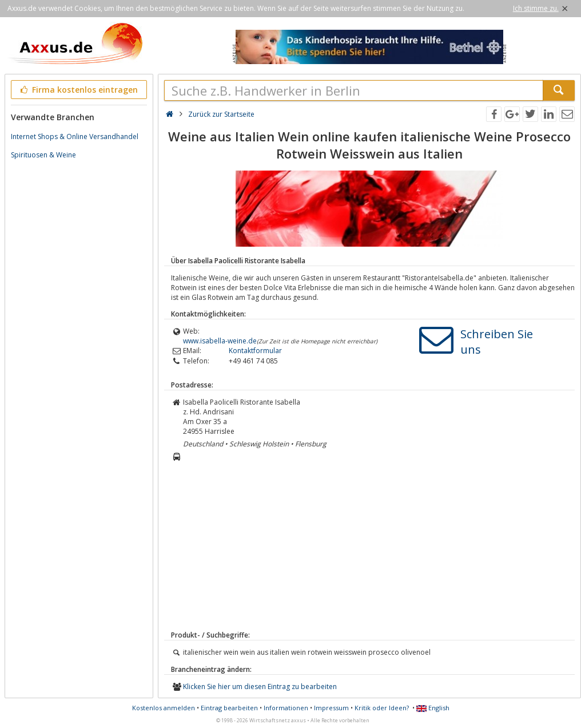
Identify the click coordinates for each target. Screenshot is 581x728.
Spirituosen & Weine (43, 155)
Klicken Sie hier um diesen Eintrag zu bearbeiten (260, 687)
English (433, 708)
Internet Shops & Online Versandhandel (75, 136)
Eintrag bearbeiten (229, 708)
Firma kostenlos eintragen (78, 90)
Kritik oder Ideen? (382, 708)
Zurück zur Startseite (221, 114)
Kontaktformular (255, 351)
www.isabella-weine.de (220, 341)
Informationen (286, 708)
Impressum (331, 708)
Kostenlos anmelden (164, 708)
